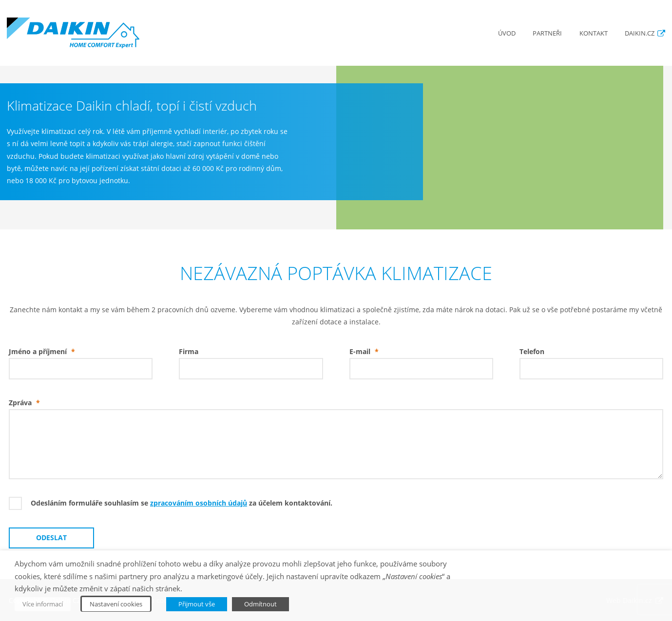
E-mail (366, 352)
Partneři (547, 33)
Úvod (507, 33)
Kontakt (594, 33)
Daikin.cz (640, 33)
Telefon (532, 352)
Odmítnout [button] (260, 604)
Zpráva (27, 403)
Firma (189, 352)
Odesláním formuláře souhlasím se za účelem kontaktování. (182, 503)
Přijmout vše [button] (197, 604)
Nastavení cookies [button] (116, 604)
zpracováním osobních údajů (199, 503)
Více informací (43, 604)
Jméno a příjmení (44, 352)
